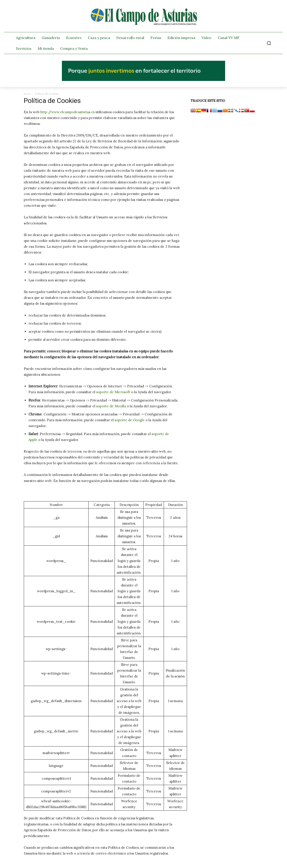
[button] (269, 43)
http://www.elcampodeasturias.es (67, 112)
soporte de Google (130, 420)
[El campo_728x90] (143, 80)
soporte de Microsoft (113, 392)
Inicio (27, 94)
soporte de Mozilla (111, 406)
